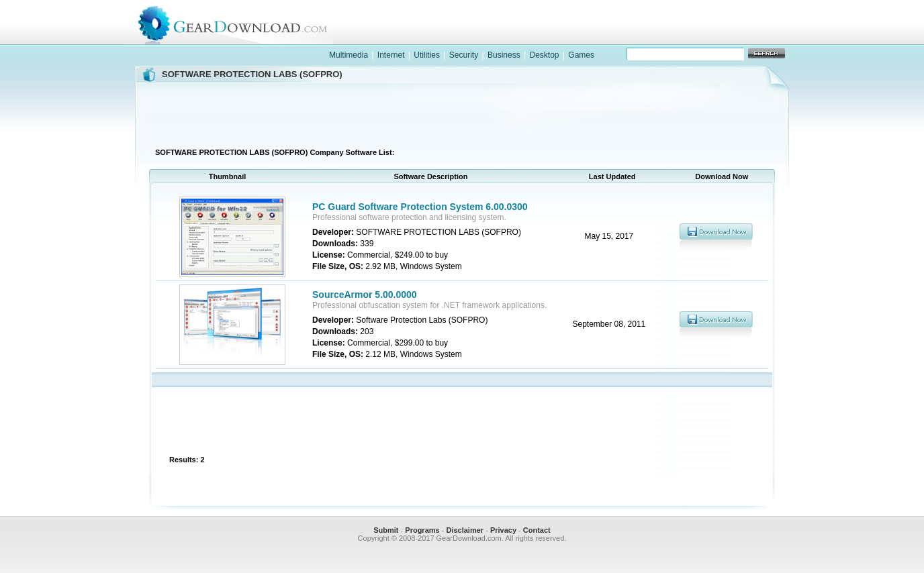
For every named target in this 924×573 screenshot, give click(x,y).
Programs (422, 530)
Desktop (544, 55)
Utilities (427, 55)
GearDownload (243, 22)
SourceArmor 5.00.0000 (365, 295)
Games (581, 55)
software (567, 36)
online (741, 36)
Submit (386, 530)
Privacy (503, 530)
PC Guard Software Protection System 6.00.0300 (420, 207)
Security (464, 55)
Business (504, 55)
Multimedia (349, 55)
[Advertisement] (462, 113)
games (654, 36)
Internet (391, 55)
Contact (537, 530)
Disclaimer (465, 530)
